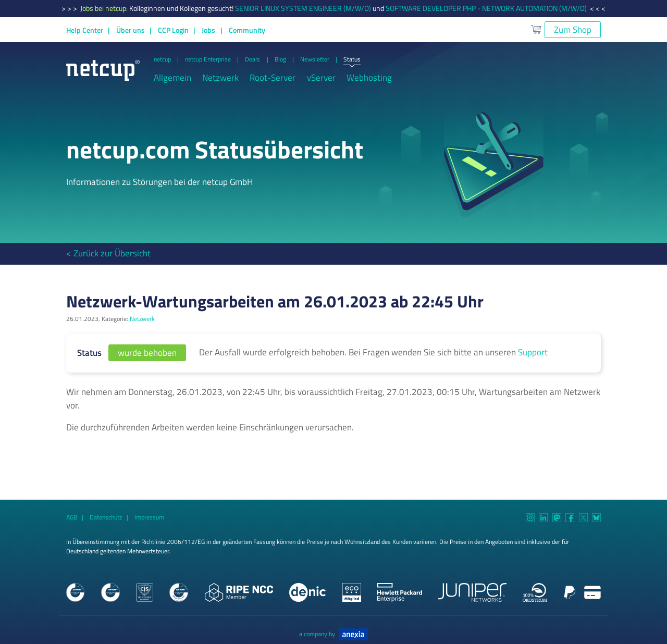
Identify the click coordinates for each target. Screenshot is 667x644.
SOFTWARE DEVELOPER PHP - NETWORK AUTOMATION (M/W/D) (486, 8)
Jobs (208, 30)
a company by (333, 634)
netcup (162, 60)
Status (352, 60)
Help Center (85, 30)
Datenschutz (106, 517)
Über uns (131, 30)
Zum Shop (573, 30)
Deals (252, 60)
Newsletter (315, 60)
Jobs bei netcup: (105, 8)
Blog (280, 60)
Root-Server (273, 78)
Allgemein (172, 78)
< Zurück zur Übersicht (108, 253)
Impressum (149, 517)
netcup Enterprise (208, 60)
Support (533, 352)
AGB (72, 517)
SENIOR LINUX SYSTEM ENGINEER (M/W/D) (303, 8)
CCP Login (173, 30)
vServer (321, 78)
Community (247, 30)
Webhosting (369, 78)
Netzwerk (220, 78)
